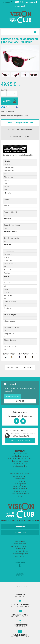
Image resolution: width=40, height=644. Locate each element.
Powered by (20, 574)
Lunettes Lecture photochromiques (20, 459)
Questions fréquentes (20, 486)
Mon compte (31, 2)
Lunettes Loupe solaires (20, 456)
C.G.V (20, 496)
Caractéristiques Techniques (20, 123)
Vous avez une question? (20, 136)
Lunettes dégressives (20, 454)
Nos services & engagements (20, 129)
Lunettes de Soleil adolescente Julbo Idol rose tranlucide (20, 40)
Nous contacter (20, 556)
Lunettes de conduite (20, 466)
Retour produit (20, 549)
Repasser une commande (20, 546)
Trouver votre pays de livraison (20, 440)
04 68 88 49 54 (18, 2)
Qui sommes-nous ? (20, 476)
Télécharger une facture (20, 551)
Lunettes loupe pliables (20, 461)
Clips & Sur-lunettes (20, 464)
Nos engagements (20, 484)
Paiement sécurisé (20, 481)
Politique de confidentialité (20, 494)
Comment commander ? (20, 489)
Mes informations (20, 544)
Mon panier (20, 6)
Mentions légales (20, 491)
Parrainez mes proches (20, 554)
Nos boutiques (20, 479)
